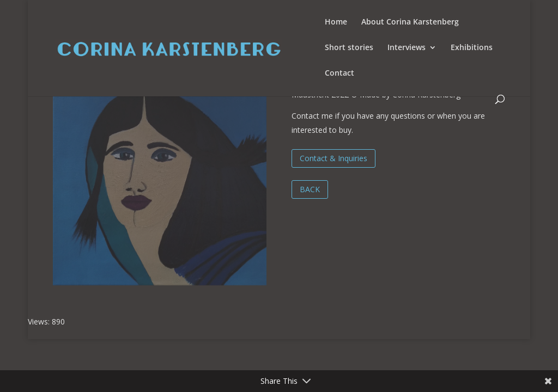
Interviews (407, 48)
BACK (310, 189)
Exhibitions (472, 48)
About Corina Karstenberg (410, 22)
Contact (339, 73)
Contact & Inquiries (333, 158)
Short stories (349, 48)
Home (336, 22)
